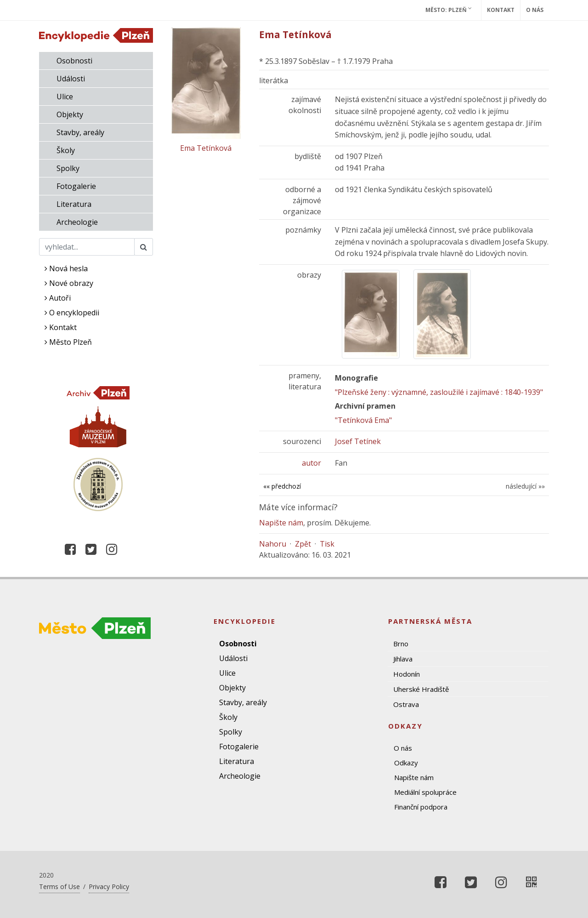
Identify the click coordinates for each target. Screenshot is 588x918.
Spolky (68, 168)
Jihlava (403, 659)
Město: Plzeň (449, 10)
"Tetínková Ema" (363, 420)
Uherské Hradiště (421, 689)
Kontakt (501, 10)
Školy (66, 150)
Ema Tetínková (206, 148)
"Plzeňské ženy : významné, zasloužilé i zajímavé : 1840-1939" (439, 392)
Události (71, 79)
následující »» (525, 486)
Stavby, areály (80, 132)
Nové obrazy (69, 283)
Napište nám (281, 523)
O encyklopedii (72, 313)
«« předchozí (282, 486)
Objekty (70, 114)
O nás (535, 10)
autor (311, 463)
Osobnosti (74, 61)
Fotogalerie (76, 186)
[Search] (87, 247)
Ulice (65, 97)
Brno (401, 644)
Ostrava (406, 704)
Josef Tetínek (358, 441)
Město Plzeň (68, 342)
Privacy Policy (109, 887)
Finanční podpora (421, 807)
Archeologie (77, 222)
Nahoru (273, 544)
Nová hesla (66, 268)
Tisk (327, 544)
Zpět (303, 544)
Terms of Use (59, 887)
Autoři (58, 298)
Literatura (74, 204)
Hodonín (407, 674)
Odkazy (406, 763)
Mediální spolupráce (425, 792)
